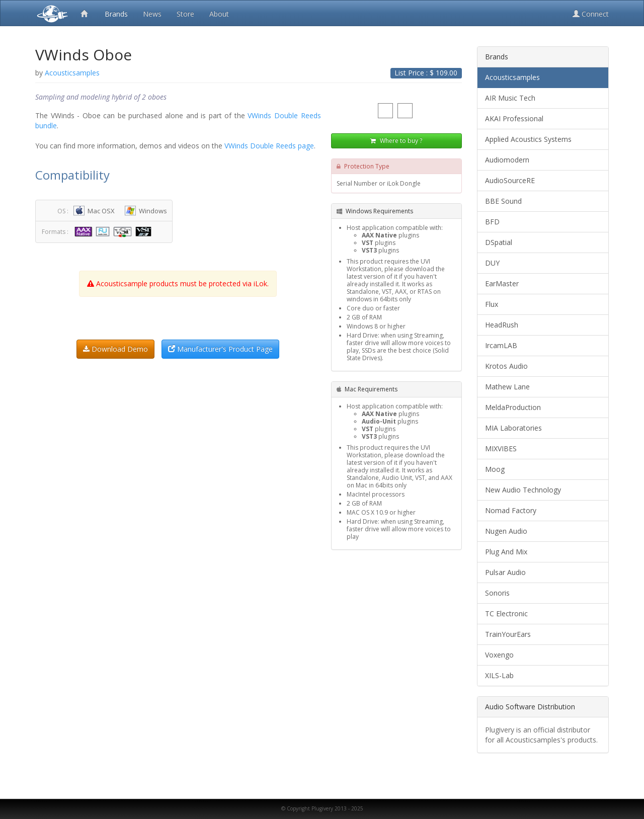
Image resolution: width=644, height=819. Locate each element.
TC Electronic (506, 613)
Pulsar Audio (505, 572)
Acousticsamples (512, 77)
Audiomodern (507, 160)
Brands (116, 14)
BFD (492, 222)
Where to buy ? (396, 141)
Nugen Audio (506, 531)
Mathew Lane (507, 387)
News (152, 14)
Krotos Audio (506, 366)
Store (185, 14)
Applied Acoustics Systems (528, 139)
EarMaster (502, 283)
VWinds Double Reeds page (269, 146)
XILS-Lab (499, 675)
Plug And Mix (506, 552)
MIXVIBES (501, 448)
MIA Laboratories (513, 428)
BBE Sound (503, 201)
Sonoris (497, 593)
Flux (492, 304)
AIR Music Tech (510, 98)
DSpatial (499, 242)
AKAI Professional (514, 118)
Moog (495, 469)
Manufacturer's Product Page (220, 349)
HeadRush (502, 325)
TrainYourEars (508, 634)
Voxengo (499, 655)
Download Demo (115, 349)
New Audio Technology (523, 490)
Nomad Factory (511, 510)
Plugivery (50, 13)
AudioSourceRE (510, 180)
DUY (492, 263)
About (219, 14)
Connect (591, 14)
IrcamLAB (501, 345)
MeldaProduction (513, 407)
